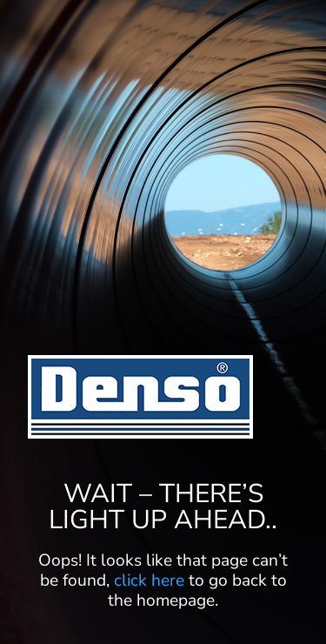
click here (149, 580)
